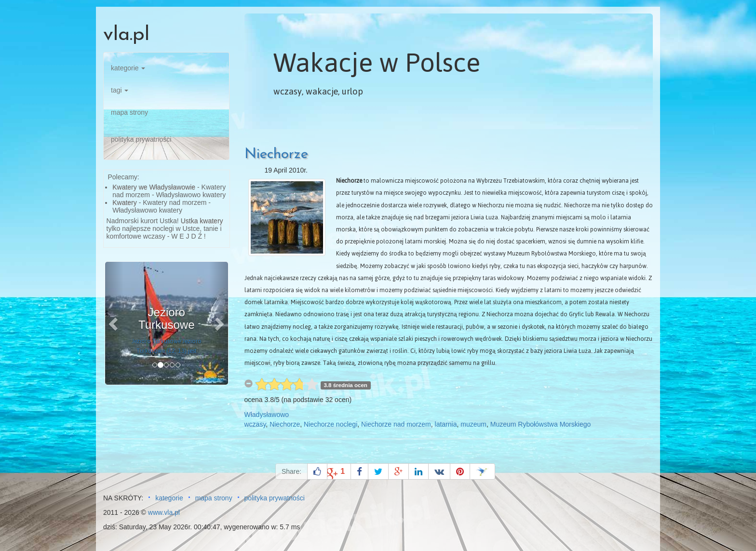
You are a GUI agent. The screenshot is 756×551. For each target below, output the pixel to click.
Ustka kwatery (202, 221)
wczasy (255, 424)
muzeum (473, 424)
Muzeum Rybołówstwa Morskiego (541, 424)
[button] (114, 323)
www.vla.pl (164, 512)
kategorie (128, 68)
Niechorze (276, 155)
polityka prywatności (141, 139)
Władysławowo (267, 415)
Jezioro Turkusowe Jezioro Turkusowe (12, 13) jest (167, 346)
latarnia (446, 424)
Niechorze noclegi (331, 424)
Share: (291, 471)
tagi (120, 90)
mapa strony (129, 112)
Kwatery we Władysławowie (154, 187)
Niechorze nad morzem (396, 424)
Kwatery (125, 202)
